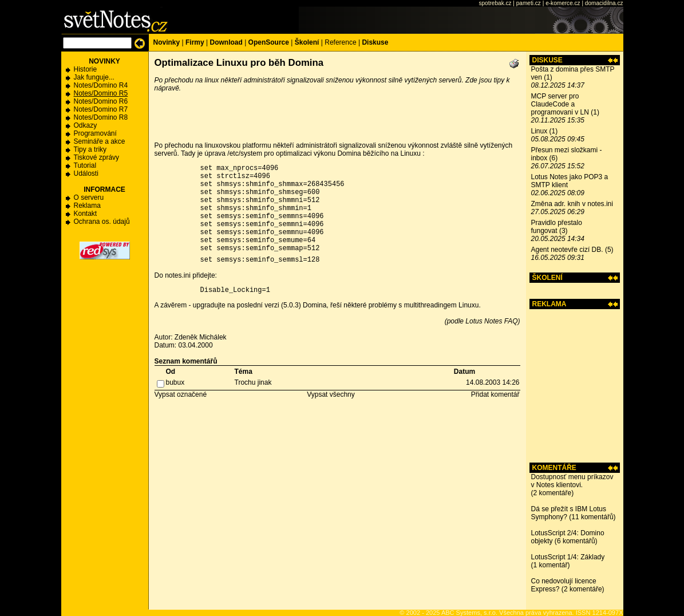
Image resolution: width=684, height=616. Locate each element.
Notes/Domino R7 (101, 109)
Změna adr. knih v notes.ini (572, 204)
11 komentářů (592, 517)
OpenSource (269, 42)
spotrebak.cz (495, 3)
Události (86, 173)
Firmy (195, 42)
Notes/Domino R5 (101, 93)
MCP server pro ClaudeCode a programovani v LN (560, 104)
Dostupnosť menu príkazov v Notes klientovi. (572, 481)
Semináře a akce (100, 141)
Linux (539, 131)
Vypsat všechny (331, 415)
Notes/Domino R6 (101, 101)
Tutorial (85, 165)
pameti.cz (529, 3)
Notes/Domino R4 (101, 85)
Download (226, 42)
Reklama (87, 206)
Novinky (167, 42)
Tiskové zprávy (97, 157)
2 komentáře (553, 493)
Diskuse (375, 42)
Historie (86, 69)
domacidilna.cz (604, 3)
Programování (95, 133)
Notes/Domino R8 (101, 117)
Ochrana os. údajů (102, 222)
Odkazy (86, 125)
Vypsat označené (181, 415)
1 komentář (551, 565)
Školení (307, 42)
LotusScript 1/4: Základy (568, 557)
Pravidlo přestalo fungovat (557, 227)
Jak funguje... (94, 77)
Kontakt (86, 214)
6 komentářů (576, 541)
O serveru (89, 198)
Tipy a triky (90, 149)
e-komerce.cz (563, 3)
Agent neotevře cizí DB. (567, 250)
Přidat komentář (495, 415)
